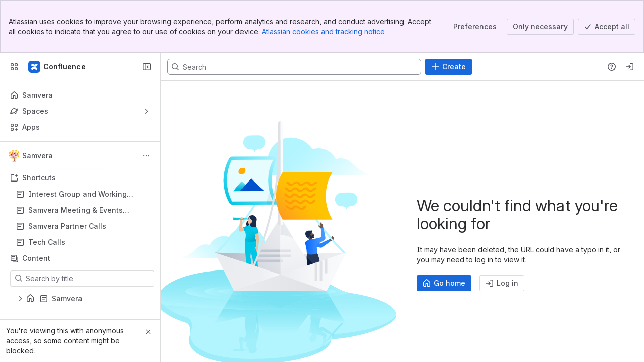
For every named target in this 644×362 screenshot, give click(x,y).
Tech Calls (83, 242)
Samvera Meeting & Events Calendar (75, 210)
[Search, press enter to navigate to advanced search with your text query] (294, 67)
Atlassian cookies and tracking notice (323, 31)
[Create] (449, 67)
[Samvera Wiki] (57, 67)
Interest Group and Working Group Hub (77, 194)
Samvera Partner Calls (67, 226)
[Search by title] (88, 279)
